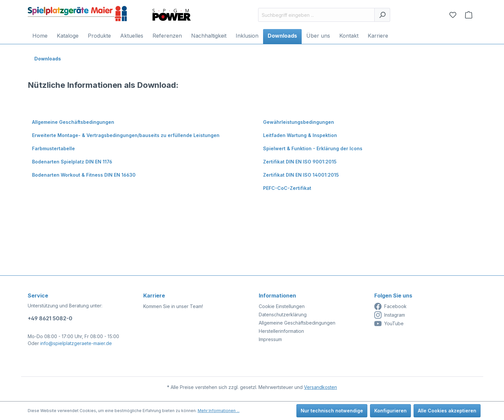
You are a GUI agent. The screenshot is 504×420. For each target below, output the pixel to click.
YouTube (389, 324)
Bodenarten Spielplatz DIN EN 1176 (72, 162)
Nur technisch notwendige (332, 411)
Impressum (270, 339)
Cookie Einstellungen (282, 306)
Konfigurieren (390, 411)
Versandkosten (320, 387)
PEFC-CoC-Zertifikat (287, 188)
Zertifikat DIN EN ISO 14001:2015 (301, 175)
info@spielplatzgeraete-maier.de (76, 343)
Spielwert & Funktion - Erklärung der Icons (313, 148)
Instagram (390, 315)
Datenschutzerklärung (283, 315)
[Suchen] (382, 15)
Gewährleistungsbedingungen (299, 122)
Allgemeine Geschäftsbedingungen (73, 122)
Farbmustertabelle (53, 148)
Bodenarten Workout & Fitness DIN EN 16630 (84, 175)
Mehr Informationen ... (219, 411)
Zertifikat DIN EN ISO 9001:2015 (300, 162)
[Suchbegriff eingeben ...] (316, 15)
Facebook (390, 306)
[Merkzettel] (453, 15)
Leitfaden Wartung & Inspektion (300, 135)
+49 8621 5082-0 (50, 318)
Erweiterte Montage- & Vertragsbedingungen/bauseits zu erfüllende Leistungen (126, 135)
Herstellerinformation (281, 331)
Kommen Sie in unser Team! (173, 306)
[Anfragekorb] (469, 15)
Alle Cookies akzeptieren (447, 411)
